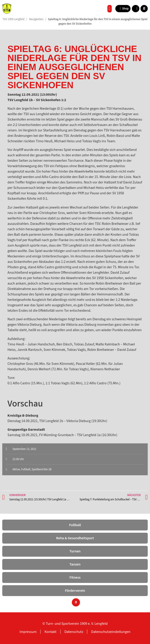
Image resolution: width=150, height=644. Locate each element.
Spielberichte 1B (42, 469)
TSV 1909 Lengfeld (13, 19)
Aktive (16, 469)
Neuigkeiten (36, 19)
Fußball (26, 469)
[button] (110, 9)
